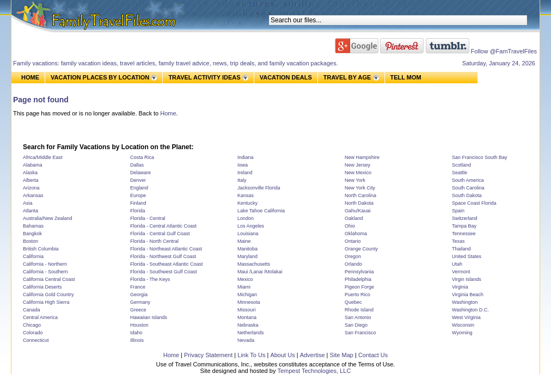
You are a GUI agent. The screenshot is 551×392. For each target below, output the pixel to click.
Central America (40, 317)
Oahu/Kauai (358, 211)
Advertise (313, 355)
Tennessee (464, 234)
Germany (140, 302)
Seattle (460, 173)
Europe (138, 195)
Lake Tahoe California (261, 211)
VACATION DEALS (286, 77)
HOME (30, 77)
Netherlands (251, 333)
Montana (247, 317)
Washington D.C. (470, 310)
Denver (138, 180)
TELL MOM (406, 78)
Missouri (247, 310)
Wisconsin (463, 325)
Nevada (246, 340)
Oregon (353, 256)
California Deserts (42, 287)
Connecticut (36, 340)
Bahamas (33, 226)
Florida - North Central (154, 241)
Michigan (247, 295)
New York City (360, 188)
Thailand (461, 249)
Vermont (461, 272)
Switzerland (465, 218)
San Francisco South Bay (480, 157)
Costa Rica (142, 157)
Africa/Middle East (43, 157)
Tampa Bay (464, 226)
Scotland (461, 165)
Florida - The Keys (150, 279)
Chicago (32, 325)
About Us (282, 355)
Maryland (247, 256)
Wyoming (462, 333)
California (33, 256)
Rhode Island (359, 310)
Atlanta (30, 211)
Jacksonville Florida (259, 188)
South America (468, 180)
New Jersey (357, 165)
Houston (139, 325)
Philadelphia (358, 279)
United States (467, 256)
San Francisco (360, 333)
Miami (244, 287)
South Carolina (468, 188)
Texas (458, 241)
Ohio (350, 226)
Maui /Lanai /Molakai (260, 272)
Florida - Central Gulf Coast (160, 234)
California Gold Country (48, 295)
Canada (32, 310)
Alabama (33, 165)
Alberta (31, 180)
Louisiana (248, 234)
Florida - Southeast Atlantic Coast (167, 264)
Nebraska (248, 325)
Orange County (361, 249)
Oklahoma (356, 234)
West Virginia (466, 317)
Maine (244, 241)
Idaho (136, 333)
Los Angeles (251, 226)
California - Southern (45, 272)
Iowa (243, 165)
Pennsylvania (359, 272)
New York (355, 180)
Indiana (246, 157)
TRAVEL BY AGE (347, 77)
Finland (138, 203)
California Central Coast (49, 279)
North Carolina (360, 195)
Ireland (245, 173)
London (246, 218)
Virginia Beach (468, 295)
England (139, 188)
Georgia (139, 295)
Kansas (246, 195)
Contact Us (373, 355)
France (138, 287)
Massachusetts (254, 264)
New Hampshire (362, 157)
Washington (465, 302)
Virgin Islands (467, 279)
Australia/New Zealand (48, 218)
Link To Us (251, 355)
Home (168, 113)
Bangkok (32, 234)
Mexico (245, 279)
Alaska (30, 173)
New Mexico (358, 173)
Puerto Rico (357, 295)
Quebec (353, 302)
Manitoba (247, 249)
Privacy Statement (208, 355)
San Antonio (358, 317)
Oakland (354, 218)
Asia (28, 203)
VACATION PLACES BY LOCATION (100, 77)
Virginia (460, 287)
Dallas (137, 165)
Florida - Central (148, 218)
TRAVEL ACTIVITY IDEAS (204, 77)
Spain (458, 211)
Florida (138, 211)
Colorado (33, 333)
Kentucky (247, 203)
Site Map (341, 355)
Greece (138, 310)
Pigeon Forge (359, 287)
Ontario (353, 241)
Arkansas (33, 195)
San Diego (356, 325)
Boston (30, 241)
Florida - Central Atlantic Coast (163, 226)
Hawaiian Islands (149, 317)
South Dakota (467, 195)
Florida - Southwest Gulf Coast (164, 272)
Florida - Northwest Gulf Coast (163, 256)
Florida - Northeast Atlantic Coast (166, 249)
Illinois (137, 340)
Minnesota (249, 302)
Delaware (140, 173)
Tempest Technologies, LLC (314, 371)
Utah (457, 264)
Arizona (31, 188)
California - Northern (45, 264)
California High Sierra (46, 302)
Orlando (353, 264)
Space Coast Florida (474, 203)
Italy (242, 180)
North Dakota (359, 203)
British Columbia (41, 249)
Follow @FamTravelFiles (504, 51)
